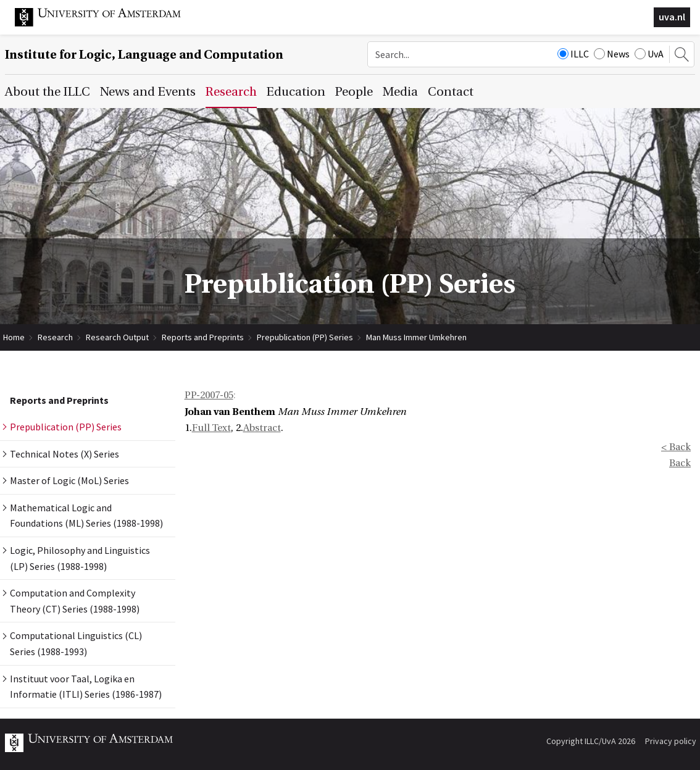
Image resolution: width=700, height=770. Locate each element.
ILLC (573, 54)
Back (680, 463)
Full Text (211, 428)
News (612, 54)
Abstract (262, 428)
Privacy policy (671, 741)
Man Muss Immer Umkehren (416, 337)
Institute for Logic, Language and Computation (144, 55)
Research (55, 337)
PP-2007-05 (209, 395)
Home (14, 337)
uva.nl (672, 17)
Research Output (117, 337)
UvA (649, 54)
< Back (676, 447)
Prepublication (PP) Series (305, 337)
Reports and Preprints (203, 337)
